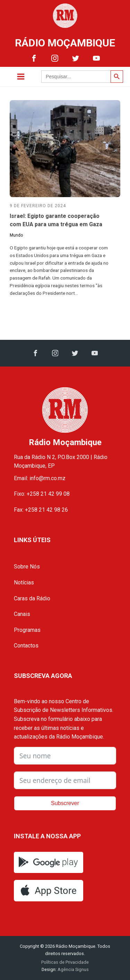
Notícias (24, 582)
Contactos (26, 646)
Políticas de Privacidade (65, 962)
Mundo (16, 235)
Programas (27, 630)
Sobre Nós (27, 567)
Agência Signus (73, 969)
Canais (22, 614)
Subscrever (65, 803)
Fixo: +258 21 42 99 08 (42, 494)
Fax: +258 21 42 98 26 (41, 510)
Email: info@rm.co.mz (40, 478)
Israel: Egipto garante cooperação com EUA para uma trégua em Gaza (56, 220)
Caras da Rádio (32, 598)
